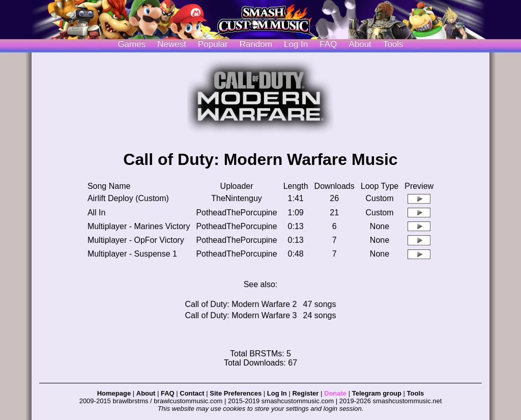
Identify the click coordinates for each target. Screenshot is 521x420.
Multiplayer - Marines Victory (139, 226)
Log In (277, 393)
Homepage (114, 393)
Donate (335, 393)
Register (305, 393)
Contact (192, 393)
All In (97, 213)
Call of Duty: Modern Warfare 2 (241, 304)
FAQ (328, 44)
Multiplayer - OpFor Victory (136, 240)
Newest (172, 44)
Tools (393, 44)
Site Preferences (236, 393)
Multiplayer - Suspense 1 (132, 254)
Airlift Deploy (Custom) (128, 198)
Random (256, 44)
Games (132, 44)
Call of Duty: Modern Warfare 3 (241, 315)
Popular (213, 44)
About (360, 44)
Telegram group (377, 393)
